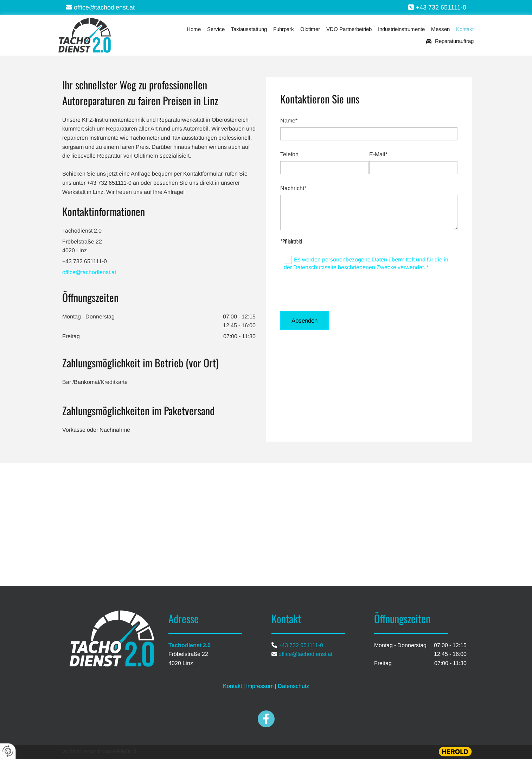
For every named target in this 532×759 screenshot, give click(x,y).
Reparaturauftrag (450, 41)
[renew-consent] (8, 751)
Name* (289, 121)
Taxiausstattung (249, 29)
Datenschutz (293, 686)
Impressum (260, 686)
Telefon (289, 154)
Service (216, 29)
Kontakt (465, 29)
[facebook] (266, 719)
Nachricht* (293, 188)
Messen (440, 29)
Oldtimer (310, 29)
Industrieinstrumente (401, 29)
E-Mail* (378, 154)
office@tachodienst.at (89, 272)
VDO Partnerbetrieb (349, 29)
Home (194, 29)
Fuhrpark (284, 29)
